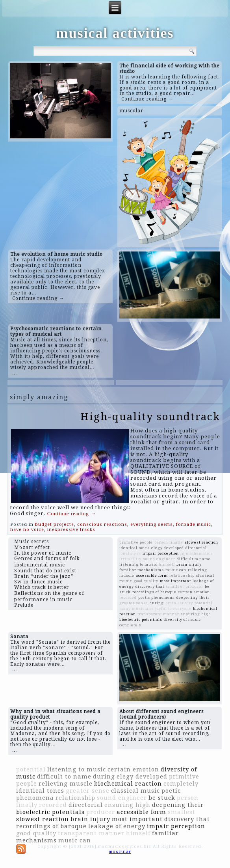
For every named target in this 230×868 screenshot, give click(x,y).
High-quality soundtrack (150, 417)
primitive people (136, 542)
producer (194, 586)
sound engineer (159, 559)
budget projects (55, 524)
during (157, 603)
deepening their (193, 597)
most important (175, 581)
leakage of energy (117, 826)
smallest (175, 586)
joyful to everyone (173, 608)
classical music (135, 791)
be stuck (162, 798)
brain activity (179, 603)
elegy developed (168, 548)
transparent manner (158, 614)
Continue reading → (147, 99)
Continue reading (72, 513)
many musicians (136, 608)
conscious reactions (102, 524)
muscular (131, 111)
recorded (128, 597)
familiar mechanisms (142, 570)
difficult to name (194, 559)
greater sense (134, 603)
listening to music (138, 564)
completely (130, 625)
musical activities (115, 33)
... (15, 373)
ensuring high (196, 614)
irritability (130, 559)
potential (204, 603)
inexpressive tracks (71, 530)
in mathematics (197, 553)
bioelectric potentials (141, 619)
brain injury (189, 564)
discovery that (150, 586)
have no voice (27, 530)
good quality (146, 581)
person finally (169, 542)
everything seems (152, 524)
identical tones (134, 548)
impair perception (161, 553)
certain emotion (194, 592)
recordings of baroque (154, 592)
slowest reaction (201, 542)
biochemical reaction (128, 784)
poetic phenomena (157, 597)
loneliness (130, 553)
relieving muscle (66, 784)
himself (167, 564)
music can (176, 570)
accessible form (152, 575)
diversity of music (182, 619)
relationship (182, 575)
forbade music (194, 524)
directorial (196, 548)
